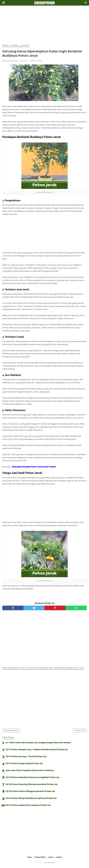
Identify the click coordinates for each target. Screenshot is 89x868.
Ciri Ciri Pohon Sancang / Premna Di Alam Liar (26, 758)
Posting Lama (80, 732)
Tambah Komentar (36, 62)
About (51, 859)
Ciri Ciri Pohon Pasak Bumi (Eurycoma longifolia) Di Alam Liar (33, 779)
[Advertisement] (44, 24)
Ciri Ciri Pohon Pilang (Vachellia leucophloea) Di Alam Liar (31, 800)
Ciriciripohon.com (50, 864)
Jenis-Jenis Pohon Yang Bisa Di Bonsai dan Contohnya (30, 772)
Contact (61, 859)
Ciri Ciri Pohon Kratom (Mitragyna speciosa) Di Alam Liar (30, 793)
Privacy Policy (39, 859)
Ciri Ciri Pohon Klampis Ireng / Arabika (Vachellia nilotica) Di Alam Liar (37, 751)
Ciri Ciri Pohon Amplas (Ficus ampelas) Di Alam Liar (28, 807)
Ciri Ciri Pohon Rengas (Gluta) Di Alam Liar (24, 765)
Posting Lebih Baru (11, 732)
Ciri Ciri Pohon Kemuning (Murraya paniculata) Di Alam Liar (32, 786)
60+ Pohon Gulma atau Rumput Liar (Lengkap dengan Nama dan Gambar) (38, 744)
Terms (27, 859)
